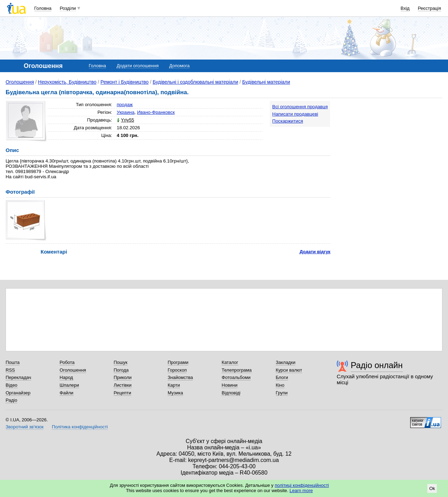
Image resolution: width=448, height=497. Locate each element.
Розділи (68, 8)
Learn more (301, 491)
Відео (12, 385)
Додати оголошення (138, 66)
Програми (178, 362)
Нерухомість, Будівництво (67, 82)
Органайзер (18, 393)
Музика (175, 393)
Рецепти (122, 393)
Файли (66, 393)
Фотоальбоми (236, 377)
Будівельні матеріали (266, 82)
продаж (125, 105)
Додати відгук (315, 252)
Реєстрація (429, 8)
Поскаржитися (288, 121)
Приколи (123, 377)
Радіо (11, 400)
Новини (229, 385)
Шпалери (69, 385)
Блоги (282, 377)
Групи (282, 393)
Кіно (280, 385)
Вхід (405, 8)
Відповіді (231, 393)
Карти (174, 385)
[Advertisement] (390, 144)
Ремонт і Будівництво (125, 82)
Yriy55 (128, 120)
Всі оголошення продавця (300, 107)
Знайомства (180, 377)
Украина (126, 112)
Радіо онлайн (377, 365)
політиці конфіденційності (302, 485)
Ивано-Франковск (156, 112)
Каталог (230, 362)
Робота (67, 362)
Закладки (286, 362)
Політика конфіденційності (80, 427)
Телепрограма (237, 370)
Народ (66, 377)
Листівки (123, 385)
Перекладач (18, 377)
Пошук (121, 362)
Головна (43, 8)
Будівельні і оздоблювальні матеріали (195, 82)
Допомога (179, 66)
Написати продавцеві (295, 114)
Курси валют (289, 370)
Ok (432, 488)
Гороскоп (177, 370)
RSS (10, 370)
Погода (121, 370)
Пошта (13, 362)
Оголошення (20, 82)
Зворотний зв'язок (24, 427)
